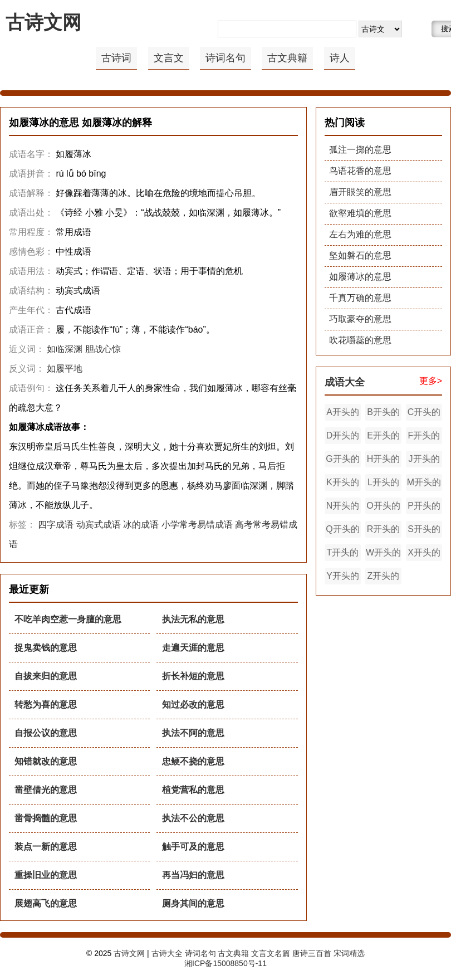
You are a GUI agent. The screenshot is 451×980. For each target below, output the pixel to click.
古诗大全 (167, 953)
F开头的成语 (424, 437)
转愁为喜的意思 (46, 704)
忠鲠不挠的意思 (193, 761)
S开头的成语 (424, 531)
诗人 (340, 58)
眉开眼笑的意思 (360, 192)
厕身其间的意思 (193, 903)
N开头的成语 (343, 508)
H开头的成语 (384, 461)
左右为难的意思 (360, 234)
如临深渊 (65, 349)
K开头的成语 (343, 484)
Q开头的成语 (342, 531)
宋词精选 (349, 953)
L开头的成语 (383, 484)
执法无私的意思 (193, 619)
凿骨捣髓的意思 (46, 818)
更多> (431, 381)
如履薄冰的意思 (360, 277)
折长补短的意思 (193, 676)
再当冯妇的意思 (193, 875)
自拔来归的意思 (46, 676)
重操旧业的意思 (46, 875)
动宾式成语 (99, 525)
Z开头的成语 (384, 578)
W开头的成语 (383, 554)
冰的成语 (141, 525)
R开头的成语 (384, 531)
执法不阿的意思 (193, 733)
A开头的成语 (343, 414)
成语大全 (345, 382)
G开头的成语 (342, 461)
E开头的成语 (383, 437)
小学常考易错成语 (197, 525)
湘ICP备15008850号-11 (225, 963)
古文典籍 (287, 58)
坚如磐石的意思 (360, 255)
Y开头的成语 (343, 578)
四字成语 (56, 525)
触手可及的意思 (193, 847)
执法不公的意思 (193, 818)
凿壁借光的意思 (46, 790)
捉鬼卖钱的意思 (46, 648)
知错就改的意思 (46, 761)
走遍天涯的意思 (193, 648)
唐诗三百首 (312, 953)
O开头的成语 (383, 508)
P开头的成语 (424, 508)
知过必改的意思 (193, 704)
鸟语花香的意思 (360, 171)
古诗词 (116, 58)
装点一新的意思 (46, 847)
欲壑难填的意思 (360, 213)
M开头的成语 (424, 484)
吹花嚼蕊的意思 (360, 340)
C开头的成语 (424, 414)
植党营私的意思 (193, 790)
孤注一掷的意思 (360, 150)
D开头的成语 (343, 437)
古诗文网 (43, 22)
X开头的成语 (424, 554)
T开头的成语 (343, 554)
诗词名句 (225, 58)
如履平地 (65, 369)
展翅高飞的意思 (46, 903)
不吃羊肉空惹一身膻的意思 (68, 619)
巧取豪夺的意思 (360, 319)
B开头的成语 (383, 414)
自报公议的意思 (46, 733)
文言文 (169, 58)
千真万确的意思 (360, 298)
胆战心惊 (103, 349)
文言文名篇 (271, 953)
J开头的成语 (424, 461)
